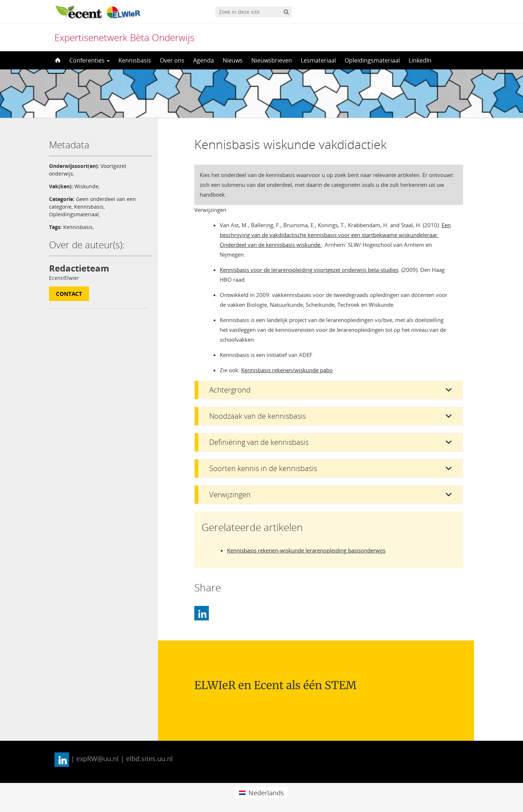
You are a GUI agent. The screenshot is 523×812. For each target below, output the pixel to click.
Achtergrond (230, 390)
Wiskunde (86, 186)
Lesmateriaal (318, 60)
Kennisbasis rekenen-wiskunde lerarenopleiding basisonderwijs (306, 550)
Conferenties (90, 60)
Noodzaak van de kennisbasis (258, 416)
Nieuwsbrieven (272, 60)
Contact (69, 294)
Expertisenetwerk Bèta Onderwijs (124, 37)
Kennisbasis (135, 60)
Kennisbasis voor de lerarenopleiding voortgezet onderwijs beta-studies (309, 270)
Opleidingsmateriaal (372, 60)
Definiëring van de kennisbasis (259, 442)
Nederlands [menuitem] (266, 793)
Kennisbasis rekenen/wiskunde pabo (287, 370)
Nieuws (233, 60)
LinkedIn (420, 60)
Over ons (172, 60)
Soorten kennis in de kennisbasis (263, 468)
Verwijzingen (230, 495)
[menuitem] (261, 793)
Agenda (204, 60)
